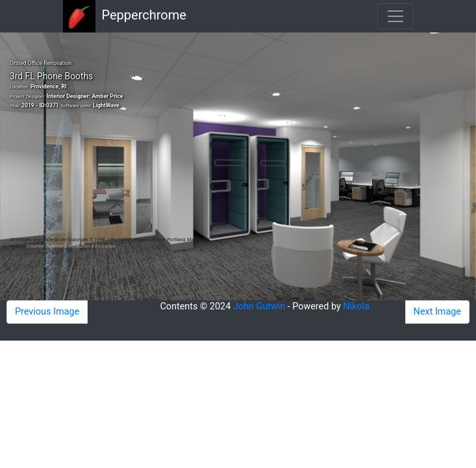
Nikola (356, 306)
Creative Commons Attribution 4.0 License (71, 246)
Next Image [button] (437, 312)
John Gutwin (259, 306)
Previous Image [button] (47, 312)
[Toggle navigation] (395, 16)
